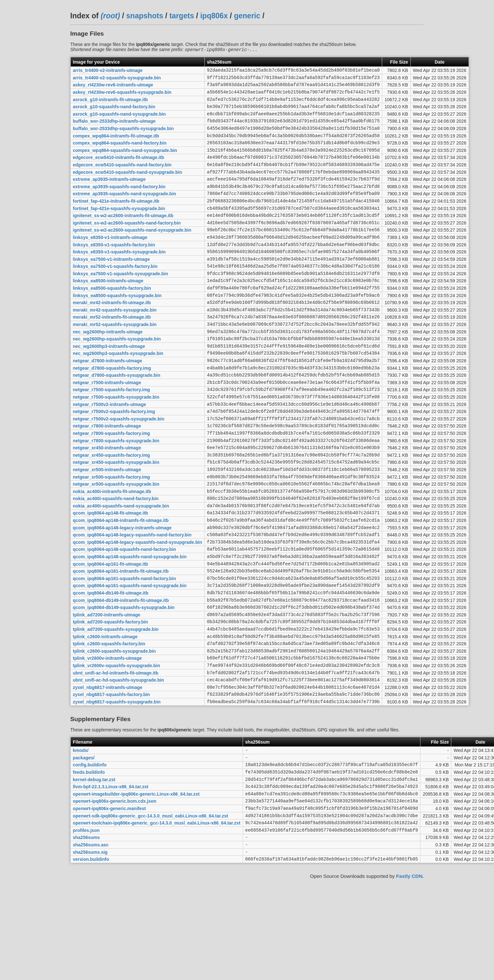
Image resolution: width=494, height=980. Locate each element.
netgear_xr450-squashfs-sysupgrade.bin (116, 516)
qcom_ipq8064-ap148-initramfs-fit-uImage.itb (121, 581)
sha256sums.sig (90, 951)
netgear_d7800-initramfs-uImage (108, 401)
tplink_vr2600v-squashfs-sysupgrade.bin (117, 746)
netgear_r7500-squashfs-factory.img (112, 433)
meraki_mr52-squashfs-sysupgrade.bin (115, 359)
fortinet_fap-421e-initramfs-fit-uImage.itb (116, 219)
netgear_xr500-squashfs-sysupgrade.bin (116, 540)
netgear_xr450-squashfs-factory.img (112, 507)
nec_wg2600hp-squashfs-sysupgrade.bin (117, 376)
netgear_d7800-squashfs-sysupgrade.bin (117, 417)
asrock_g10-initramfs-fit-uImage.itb (110, 104)
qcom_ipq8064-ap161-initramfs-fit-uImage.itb (121, 639)
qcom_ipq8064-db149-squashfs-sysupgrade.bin (124, 680)
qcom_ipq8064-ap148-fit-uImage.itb (111, 573)
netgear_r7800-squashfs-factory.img (112, 482)
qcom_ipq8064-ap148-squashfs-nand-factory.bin (125, 614)
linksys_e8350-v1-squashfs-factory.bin (114, 269)
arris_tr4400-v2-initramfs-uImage (108, 72)
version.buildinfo (91, 960)
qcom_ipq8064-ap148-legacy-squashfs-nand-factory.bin (132, 598)
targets (182, 16)
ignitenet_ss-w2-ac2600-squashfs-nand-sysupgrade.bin (132, 252)
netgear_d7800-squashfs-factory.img (112, 409)
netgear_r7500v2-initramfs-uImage (110, 450)
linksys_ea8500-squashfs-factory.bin (112, 318)
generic (247, 16)
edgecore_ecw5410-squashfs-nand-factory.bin (122, 178)
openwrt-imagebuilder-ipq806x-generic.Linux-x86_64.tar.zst (136, 886)
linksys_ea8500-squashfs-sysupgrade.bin (117, 326)
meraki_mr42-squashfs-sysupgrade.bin (115, 343)
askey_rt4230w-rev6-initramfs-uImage (113, 88)
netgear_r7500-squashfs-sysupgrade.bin (116, 441)
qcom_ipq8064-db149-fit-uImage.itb (111, 664)
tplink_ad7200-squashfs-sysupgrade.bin (116, 704)
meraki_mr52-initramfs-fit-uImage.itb (112, 351)
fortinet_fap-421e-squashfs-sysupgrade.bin (119, 228)
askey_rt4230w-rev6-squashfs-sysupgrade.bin (122, 96)
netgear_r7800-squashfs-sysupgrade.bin (116, 491)
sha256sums (86, 935)
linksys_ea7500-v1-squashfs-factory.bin (115, 294)
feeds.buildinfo (89, 861)
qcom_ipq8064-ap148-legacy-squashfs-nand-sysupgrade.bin (138, 606)
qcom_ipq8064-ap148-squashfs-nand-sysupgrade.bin (130, 622)
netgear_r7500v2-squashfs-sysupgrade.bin (119, 466)
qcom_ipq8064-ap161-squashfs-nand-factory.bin (125, 647)
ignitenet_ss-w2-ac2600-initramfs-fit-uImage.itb (123, 236)
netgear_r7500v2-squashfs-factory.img (114, 458)
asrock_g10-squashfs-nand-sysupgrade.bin (119, 121)
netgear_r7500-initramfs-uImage (107, 425)
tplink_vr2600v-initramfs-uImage (108, 737)
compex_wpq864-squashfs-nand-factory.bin (120, 154)
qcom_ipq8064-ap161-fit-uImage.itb (111, 631)
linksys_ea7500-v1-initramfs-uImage (112, 285)
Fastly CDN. (410, 977)
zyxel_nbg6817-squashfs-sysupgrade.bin (117, 787)
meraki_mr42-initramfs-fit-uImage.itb (112, 335)
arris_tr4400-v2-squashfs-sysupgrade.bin (117, 80)
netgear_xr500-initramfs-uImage (107, 524)
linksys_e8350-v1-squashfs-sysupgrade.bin (119, 277)
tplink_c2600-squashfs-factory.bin (109, 721)
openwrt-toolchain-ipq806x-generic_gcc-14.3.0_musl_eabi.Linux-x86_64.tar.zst (157, 919)
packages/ (84, 844)
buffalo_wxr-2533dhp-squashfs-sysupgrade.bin (123, 137)
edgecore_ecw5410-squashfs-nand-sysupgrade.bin (128, 187)
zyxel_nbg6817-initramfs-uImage (108, 770)
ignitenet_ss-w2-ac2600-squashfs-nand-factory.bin (127, 244)
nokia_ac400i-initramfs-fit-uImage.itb (112, 548)
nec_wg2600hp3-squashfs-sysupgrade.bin (118, 392)
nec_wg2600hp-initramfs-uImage (108, 367)
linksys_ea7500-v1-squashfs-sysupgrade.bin (121, 302)
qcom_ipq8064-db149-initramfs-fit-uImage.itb (121, 672)
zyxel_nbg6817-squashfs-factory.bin (112, 779)
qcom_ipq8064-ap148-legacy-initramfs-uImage (122, 589)
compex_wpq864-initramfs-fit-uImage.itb (116, 146)
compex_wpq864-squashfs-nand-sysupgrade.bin (125, 162)
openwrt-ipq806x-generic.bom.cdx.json (115, 894)
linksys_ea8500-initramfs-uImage (108, 310)
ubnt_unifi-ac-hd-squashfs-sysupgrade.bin (119, 762)
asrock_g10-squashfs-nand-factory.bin (114, 113)
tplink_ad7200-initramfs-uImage (107, 688)
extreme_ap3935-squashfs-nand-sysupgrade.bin (125, 211)
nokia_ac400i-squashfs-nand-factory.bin (116, 557)
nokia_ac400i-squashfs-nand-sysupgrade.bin (121, 565)
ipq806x (214, 16)
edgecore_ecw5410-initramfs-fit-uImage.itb (119, 170)
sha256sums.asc (91, 943)
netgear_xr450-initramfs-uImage (107, 499)
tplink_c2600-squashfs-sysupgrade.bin (114, 729)
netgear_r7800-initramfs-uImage (107, 474)
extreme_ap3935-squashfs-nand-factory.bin (119, 203)
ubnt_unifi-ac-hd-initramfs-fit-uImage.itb (116, 754)
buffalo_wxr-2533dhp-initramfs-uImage (114, 129)
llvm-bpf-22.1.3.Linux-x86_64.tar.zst (111, 878)
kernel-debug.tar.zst (94, 869)
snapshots (145, 16)
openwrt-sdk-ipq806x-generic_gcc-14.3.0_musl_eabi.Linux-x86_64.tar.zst (151, 910)
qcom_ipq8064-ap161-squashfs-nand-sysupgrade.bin (130, 655)
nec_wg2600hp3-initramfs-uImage (109, 384)
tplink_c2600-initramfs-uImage (105, 713)
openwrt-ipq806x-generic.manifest (109, 902)
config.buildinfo (90, 853)
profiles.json (86, 927)
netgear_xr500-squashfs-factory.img (112, 532)
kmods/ (81, 836)
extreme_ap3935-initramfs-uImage (109, 195)
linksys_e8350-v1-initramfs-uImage (110, 260)
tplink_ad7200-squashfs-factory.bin (111, 696)
